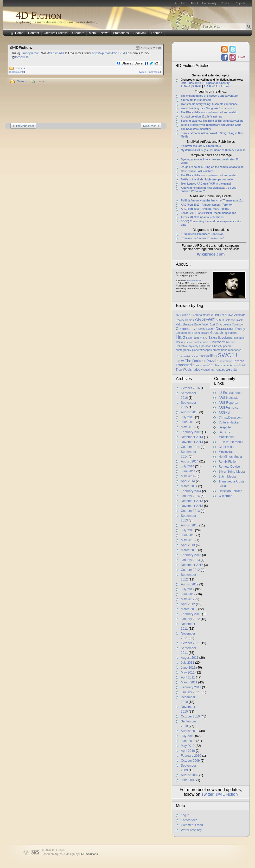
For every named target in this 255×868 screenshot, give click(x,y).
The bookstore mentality (196, 129)
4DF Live (181, 3)
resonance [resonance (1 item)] (235, 350)
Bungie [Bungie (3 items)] (188, 324)
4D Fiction (39, 15)
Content (34, 33)
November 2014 (192, 442)
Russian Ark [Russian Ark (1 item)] (183, 356)
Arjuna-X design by (76, 854)
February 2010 (191, 756)
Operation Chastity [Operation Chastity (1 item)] (211, 346)
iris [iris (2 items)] (178, 342)
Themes (157, 33)
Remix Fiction (228, 462)
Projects (240, 3)
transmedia (57, 53)
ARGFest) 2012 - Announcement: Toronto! (207, 205)
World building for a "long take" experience (208, 108)
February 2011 (191, 687)
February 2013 (191, 555)
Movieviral (226, 452)
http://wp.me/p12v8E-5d (108, 53)
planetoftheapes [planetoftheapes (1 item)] (202, 350)
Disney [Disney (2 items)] (240, 329)
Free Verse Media (231, 442)
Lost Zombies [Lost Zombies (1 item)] (202, 342)
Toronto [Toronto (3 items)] (239, 361)
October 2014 (190, 447)
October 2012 (190, 570)
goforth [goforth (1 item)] (232, 333)
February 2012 (191, 614)
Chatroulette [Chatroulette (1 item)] (224, 324)
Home (19, 33)
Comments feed (192, 825)
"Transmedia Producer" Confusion (202, 234)
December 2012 (192, 565)
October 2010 (190, 716)
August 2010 (190, 731)
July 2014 (187, 466)
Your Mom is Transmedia (196, 100)
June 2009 (188, 780)
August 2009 (190, 775)
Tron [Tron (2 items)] (179, 370)
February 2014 (191, 491)
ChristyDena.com (231, 417)
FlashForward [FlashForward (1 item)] (201, 333)
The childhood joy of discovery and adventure (209, 96)
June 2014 (188, 471)
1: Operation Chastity (216, 83)
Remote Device (229, 467)
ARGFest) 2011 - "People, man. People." (206, 209)
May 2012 (188, 599)
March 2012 (189, 609)
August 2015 (190, 412)
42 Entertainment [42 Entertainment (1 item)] (200, 315)
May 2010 (188, 746)
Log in (185, 815)
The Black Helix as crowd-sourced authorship (209, 112)
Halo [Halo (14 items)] (180, 337)
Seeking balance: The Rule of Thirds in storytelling (212, 121)
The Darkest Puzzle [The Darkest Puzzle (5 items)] (201, 361)
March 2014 (189, 486)
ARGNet (224, 413)
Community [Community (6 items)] (186, 328)
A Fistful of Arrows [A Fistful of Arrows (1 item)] (222, 315)
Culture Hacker (229, 422)
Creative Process (56, 33)
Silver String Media (232, 472)
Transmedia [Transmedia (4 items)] (185, 365)
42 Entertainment (230, 393)
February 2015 (191, 432)
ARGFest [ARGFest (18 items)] (205, 319)
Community (209, 3)
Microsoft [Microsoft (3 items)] (218, 342)
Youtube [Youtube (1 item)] (220, 370)
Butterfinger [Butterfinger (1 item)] (202, 324)
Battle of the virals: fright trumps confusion (208, 180)
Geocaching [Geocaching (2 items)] (219, 333)
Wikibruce (225, 496)
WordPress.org (191, 830)
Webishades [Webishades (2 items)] (192, 370)
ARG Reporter (228, 403)
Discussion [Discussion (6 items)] (225, 328)
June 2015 (188, 422)
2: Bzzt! (186, 86)
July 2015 (187, 417)
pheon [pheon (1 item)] (227, 346)
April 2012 (188, 604)
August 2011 (190, 658)
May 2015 (188, 427)
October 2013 (190, 511)
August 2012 (190, 584)
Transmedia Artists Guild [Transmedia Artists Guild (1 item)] (230, 365)
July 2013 (187, 530)
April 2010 (188, 751)
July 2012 (187, 589)
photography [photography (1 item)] (183, 350)
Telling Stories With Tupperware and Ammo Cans (211, 125)
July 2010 (187, 736)
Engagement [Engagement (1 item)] (183, 333)
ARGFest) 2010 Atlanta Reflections (202, 217)
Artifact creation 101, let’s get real (202, 117)
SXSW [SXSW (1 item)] (180, 361)
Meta (92, 33)
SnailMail (140, 33)
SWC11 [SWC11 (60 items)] (228, 355)
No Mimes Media (230, 457)
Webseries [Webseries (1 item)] (208, 370)
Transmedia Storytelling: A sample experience (209, 104)
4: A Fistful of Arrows (217, 86)
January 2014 (190, 496)
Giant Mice (226, 447)
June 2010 (188, 741)
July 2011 (187, 663)
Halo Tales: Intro (191, 83)
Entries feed (189, 820)
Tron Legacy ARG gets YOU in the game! (206, 184)
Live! (241, 57)
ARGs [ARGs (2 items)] (220, 320)
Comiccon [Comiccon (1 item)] (238, 324)
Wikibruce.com (194, 280)
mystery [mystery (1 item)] (193, 346)
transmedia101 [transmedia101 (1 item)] (205, 365)
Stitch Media (227, 477)
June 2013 (188, 535)
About (194, 3)
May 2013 (188, 540)
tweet (142, 72)
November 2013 (192, 506)
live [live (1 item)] (191, 342)
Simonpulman (30, 53)
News (104, 33)
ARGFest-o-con (229, 408)
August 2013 (190, 525)
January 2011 (190, 692)
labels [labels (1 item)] (184, 342)
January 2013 (190, 560)
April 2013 (188, 545)
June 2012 (188, 594)
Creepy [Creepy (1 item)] (201, 329)
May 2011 (188, 673)
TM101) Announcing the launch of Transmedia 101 (212, 201)
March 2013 (189, 550)
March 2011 (189, 682)
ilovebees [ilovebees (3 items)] (225, 338)
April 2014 (188, 481)
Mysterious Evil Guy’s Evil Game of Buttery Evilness (213, 150)
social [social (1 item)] (195, 356)
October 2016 (190, 388)
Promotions (121, 33)
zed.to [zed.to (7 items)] (232, 369)
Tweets (20, 68)
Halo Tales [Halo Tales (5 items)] (208, 337)
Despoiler (225, 427)
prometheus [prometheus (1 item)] (220, 350)
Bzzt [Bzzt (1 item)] (212, 324)
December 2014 (192, 437)
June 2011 (188, 668)
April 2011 (188, 677)
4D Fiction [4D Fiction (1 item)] (182, 315)
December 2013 (192, 501)
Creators (78, 33)
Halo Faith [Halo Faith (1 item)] (192, 338)
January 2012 (190, 619)
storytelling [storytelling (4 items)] (208, 356)
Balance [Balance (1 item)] (230, 320)
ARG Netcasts (228, 398)
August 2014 (190, 461)
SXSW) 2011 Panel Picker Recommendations (208, 213)
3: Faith (197, 86)
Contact (226, 3)
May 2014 (188, 476)
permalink (155, 72)
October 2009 (190, 761)
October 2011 (190, 643)
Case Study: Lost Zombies (197, 171)
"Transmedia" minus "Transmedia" (202, 238)
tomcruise (22, 57)
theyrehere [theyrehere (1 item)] (225, 361)
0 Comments (17, 72)
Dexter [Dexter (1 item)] (210, 329)
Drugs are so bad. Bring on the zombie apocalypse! (213, 167)
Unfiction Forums (230, 491)
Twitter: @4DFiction (220, 794)
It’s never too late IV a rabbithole (201, 146)
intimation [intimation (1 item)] (239, 338)
